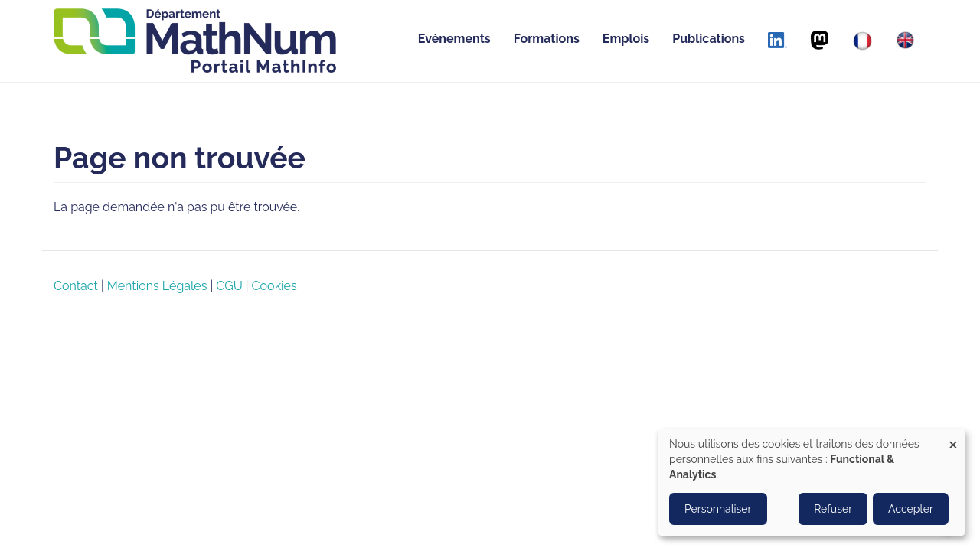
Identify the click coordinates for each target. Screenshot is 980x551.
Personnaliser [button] (718, 509)
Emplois (626, 39)
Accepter (911, 509)
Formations (547, 39)
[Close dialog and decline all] (953, 438)
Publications (709, 39)
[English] (905, 40)
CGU (229, 286)
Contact (76, 286)
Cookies (274, 286)
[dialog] (812, 482)
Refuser (833, 509)
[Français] (862, 41)
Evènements (454, 39)
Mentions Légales (157, 286)
